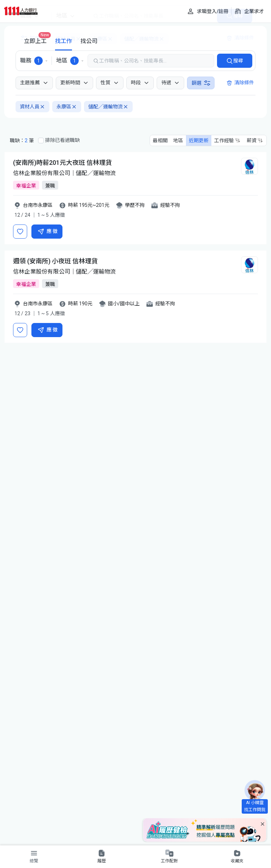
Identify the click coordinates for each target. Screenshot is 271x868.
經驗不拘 (170, 205)
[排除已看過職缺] (41, 140)
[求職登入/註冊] (208, 11)
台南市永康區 (38, 205)
